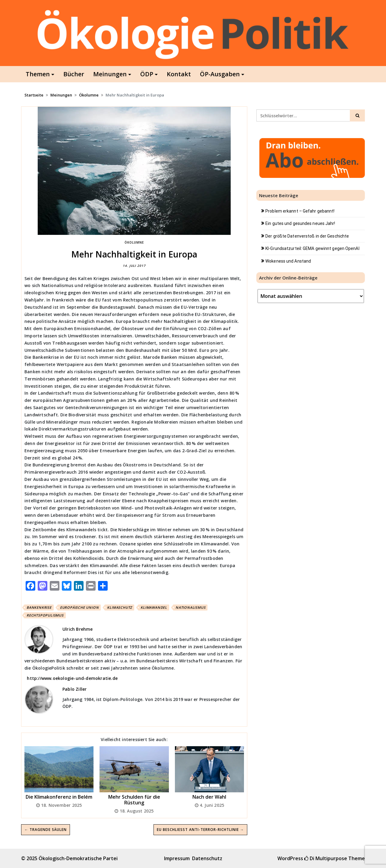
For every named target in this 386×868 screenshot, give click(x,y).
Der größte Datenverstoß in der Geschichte (307, 236)
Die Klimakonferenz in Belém (59, 797)
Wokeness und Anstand (288, 261)
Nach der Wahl (209, 797)
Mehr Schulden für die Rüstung (134, 800)
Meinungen (110, 74)
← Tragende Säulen (46, 830)
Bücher (74, 74)
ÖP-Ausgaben (220, 74)
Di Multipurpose (326, 858)
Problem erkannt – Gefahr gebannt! (300, 211)
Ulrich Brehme (78, 629)
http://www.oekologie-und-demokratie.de (72, 678)
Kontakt (179, 74)
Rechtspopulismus (45, 615)
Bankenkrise (39, 607)
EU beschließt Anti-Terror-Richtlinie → (200, 830)
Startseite (34, 95)
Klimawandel (154, 607)
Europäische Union (79, 607)
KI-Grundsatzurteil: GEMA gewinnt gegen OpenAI (312, 248)
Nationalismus (190, 607)
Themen (38, 74)
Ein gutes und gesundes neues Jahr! (300, 223)
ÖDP (147, 74)
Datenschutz (207, 858)
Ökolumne (89, 95)
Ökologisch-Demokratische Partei (78, 858)
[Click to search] (357, 115)
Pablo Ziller (74, 689)
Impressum (177, 858)
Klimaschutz (120, 607)
